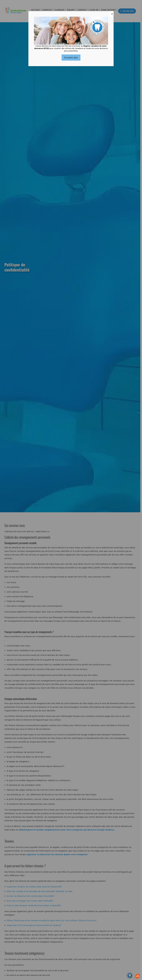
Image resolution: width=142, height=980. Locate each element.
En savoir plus (71, 57)
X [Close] (112, 14)
